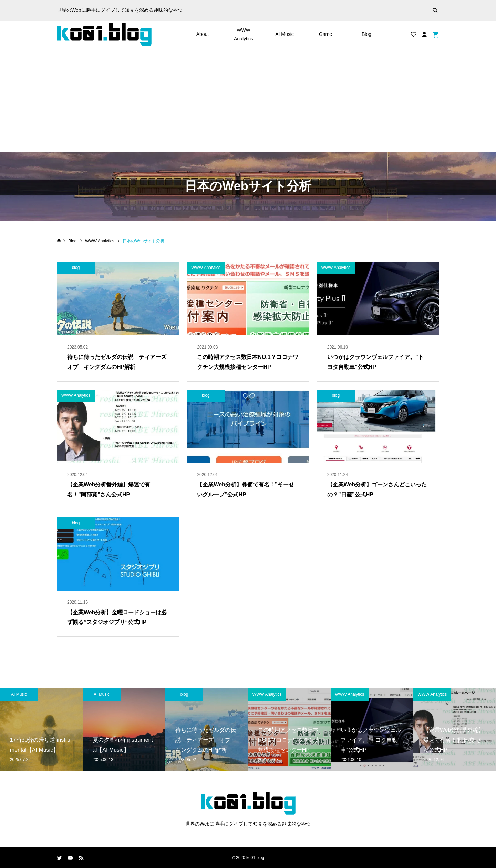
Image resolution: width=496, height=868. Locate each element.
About (203, 34)
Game (325, 34)
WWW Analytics (244, 34)
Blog (366, 34)
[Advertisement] (248, 100)
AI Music (285, 34)
